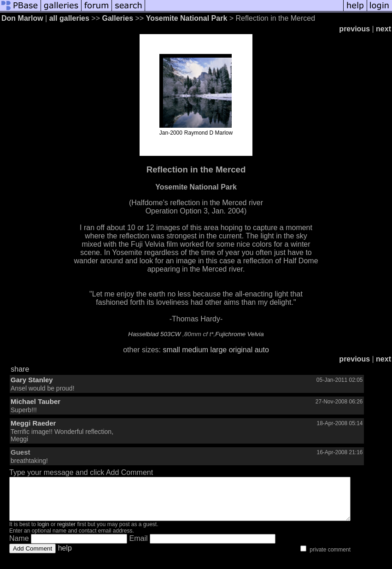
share (20, 369)
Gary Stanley (32, 380)
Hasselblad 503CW (154, 334)
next (383, 29)
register (66, 533)
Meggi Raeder (33, 423)
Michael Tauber (35, 401)
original (241, 350)
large (219, 350)
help (65, 556)
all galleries (69, 18)
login (43, 533)
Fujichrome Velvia (239, 334)
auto (262, 350)
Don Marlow (22, 18)
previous (354, 29)
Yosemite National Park (187, 18)
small (171, 350)
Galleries (117, 18)
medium (195, 350)
